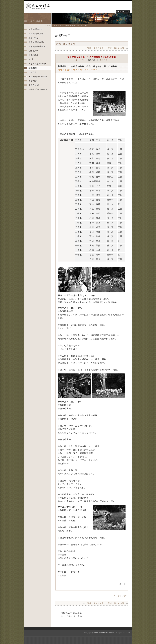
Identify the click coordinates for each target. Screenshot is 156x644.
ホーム (57, 25)
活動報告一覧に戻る (71, 613)
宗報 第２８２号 (95, 48)
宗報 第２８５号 (116, 48)
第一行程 (80, 60)
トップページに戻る (71, 616)
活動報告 (65, 25)
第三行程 (104, 60)
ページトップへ (121, 596)
